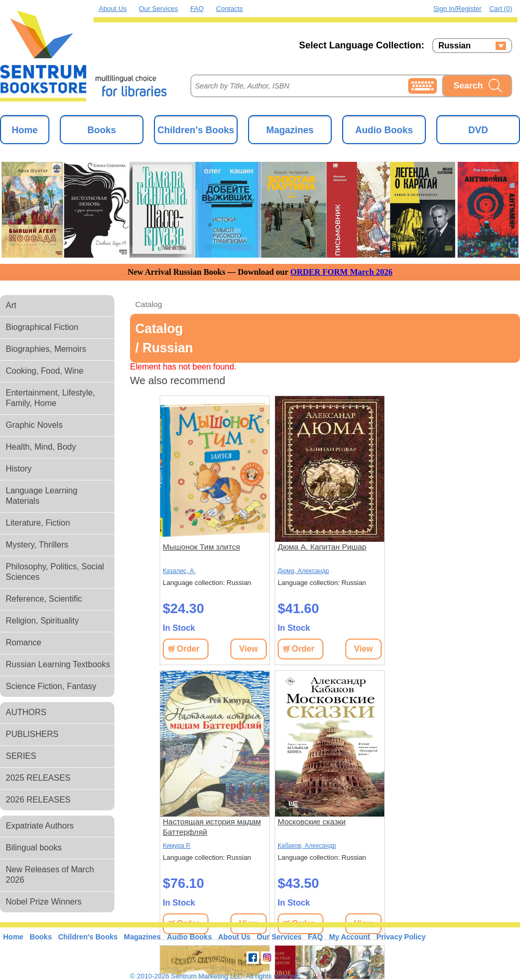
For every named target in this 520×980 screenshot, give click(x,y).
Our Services (158, 9)
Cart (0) (501, 9)
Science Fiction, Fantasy (51, 686)
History (19, 469)
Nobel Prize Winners (44, 902)
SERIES (21, 756)
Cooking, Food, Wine (44, 371)
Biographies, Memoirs (46, 349)
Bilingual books (34, 848)
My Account (350, 937)
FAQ (197, 9)
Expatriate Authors (40, 826)
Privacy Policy (401, 937)
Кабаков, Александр (307, 846)
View (249, 649)
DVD (478, 130)
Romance (23, 642)
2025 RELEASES (38, 778)
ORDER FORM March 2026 (341, 272)
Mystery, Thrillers (37, 545)
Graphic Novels (34, 425)
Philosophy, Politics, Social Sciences (55, 572)
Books (102, 130)
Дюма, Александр (303, 571)
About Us (113, 9)
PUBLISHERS (32, 734)
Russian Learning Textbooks (58, 664)
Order (188, 649)
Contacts (230, 9)
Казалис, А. (179, 571)
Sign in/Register (457, 9)
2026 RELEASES (38, 800)
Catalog (149, 304)
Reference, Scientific (44, 599)
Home (24, 130)
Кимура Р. (177, 846)
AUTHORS (26, 712)
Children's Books (196, 130)
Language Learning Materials (42, 496)
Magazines (290, 130)
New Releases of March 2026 (50, 875)
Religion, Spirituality (42, 621)
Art (11, 305)
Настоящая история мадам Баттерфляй (212, 827)
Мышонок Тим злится (201, 547)
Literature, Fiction (38, 523)
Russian (454, 46)
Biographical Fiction (42, 327)
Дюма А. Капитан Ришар (322, 547)
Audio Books (384, 130)
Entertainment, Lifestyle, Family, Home (50, 398)
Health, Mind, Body (41, 447)
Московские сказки (312, 822)
